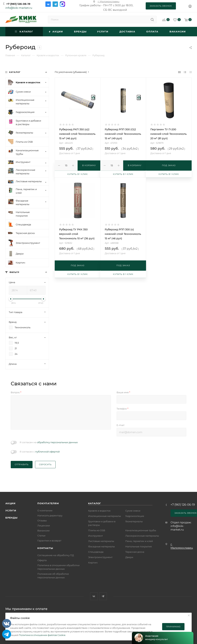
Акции (10, 503)
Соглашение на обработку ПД (56, 555)
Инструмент (95, 536)
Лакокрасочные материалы (142, 536)
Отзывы (42, 520)
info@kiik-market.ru (19, 8)
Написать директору (50, 515)
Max (62, 4)
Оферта (42, 560)
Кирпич (93, 563)
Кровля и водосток (99, 511)
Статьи (41, 536)
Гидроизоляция (135, 516)
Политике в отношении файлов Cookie (42, 635)
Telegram (55, 4)
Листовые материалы (101, 541)
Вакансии (43, 531)
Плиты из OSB (97, 530)
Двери (129, 557)
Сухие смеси (133, 511)
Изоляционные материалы (104, 516)
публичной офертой (47, 452)
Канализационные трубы (141, 530)
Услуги (11, 510)
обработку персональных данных (57, 442)
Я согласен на (49, 442)
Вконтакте (48, 4)
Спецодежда (96, 552)
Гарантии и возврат (49, 541)
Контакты (45, 548)
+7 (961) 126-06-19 (18, 4)
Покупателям (48, 503)
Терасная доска (135, 552)
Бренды (11, 518)
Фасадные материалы (101, 546)
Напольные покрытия (139, 546)
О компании (45, 510)
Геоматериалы (134, 521)
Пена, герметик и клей (139, 541)
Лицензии (44, 526)
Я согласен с (40, 452)
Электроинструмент (100, 557)
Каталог (95, 503)
